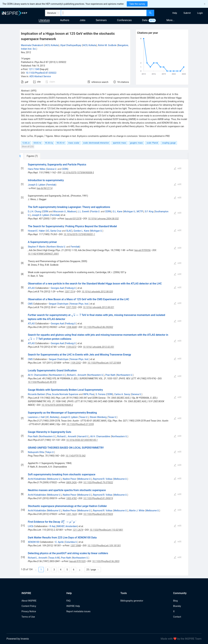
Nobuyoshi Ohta (36, 452)
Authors (65, 20)
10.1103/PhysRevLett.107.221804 (104, 363)
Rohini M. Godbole (107, 45)
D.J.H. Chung (34, 211)
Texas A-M (54, 558)
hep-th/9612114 (45, 188)
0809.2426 (71, 482)
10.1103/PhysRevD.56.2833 (106, 561)
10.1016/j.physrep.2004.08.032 (103, 219)
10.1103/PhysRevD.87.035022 (41, 73)
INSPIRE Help (73, 606)
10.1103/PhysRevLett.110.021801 (106, 530)
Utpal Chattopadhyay (71, 45)
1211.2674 (78, 530)
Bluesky (177, 606)
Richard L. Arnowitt (77, 375)
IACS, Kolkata (52, 45)
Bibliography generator (132, 601)
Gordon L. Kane (81, 231)
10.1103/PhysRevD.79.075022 (98, 482)
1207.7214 (70, 292)
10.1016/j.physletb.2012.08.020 (97, 292)
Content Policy (29, 606)
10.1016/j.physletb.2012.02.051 (98, 347)
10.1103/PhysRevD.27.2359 (80, 424)
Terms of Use (28, 617)
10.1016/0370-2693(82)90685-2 (57, 405)
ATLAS (31, 288)
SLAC (69, 231)
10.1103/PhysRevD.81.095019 (98, 498)
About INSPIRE (29, 601)
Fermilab (51, 185)
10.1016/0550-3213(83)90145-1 (82, 440)
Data (145, 20)
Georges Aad (57, 288)
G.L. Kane (117, 211)
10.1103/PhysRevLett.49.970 (42, 382)
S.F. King (149, 211)
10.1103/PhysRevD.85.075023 (98, 514)
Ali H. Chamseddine (38, 375)
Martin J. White (137, 511)
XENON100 (33, 542)
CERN (65, 169)
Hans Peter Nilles (36, 169)
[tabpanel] (104, 367)
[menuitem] (175, 13)
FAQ (68, 601)
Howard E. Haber (36, 231)
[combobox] (104, 13)
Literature (44, 20)
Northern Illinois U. (56, 247)
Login (200, 13)
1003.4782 (71, 498)
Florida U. (95, 211)
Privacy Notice (29, 611)
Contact (177, 617)
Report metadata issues (78, 611)
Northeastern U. (57, 375)
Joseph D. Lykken (37, 185)
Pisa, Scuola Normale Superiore (62, 394)
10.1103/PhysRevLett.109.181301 (104, 546)
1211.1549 (34, 69)
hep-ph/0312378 (73, 219)
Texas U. (84, 417)
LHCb (31, 526)
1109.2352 (76, 363)
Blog (175, 601)
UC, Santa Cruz (54, 231)
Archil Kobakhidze (37, 479)
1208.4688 (71, 327)
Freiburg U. (71, 288)
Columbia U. (71, 542)
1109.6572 (71, 347)
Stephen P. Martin (37, 247)
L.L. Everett (83, 211)
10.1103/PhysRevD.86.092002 (98, 327)
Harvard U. (83, 436)
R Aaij (52, 526)
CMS (30, 304)
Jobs (82, 20)
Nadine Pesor (70, 479)
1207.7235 (71, 307)
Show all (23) (28, 147)
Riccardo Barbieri (36, 394)
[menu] (182, 13)
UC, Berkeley (52, 417)
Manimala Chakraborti (32, 45)
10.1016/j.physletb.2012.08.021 (98, 307)
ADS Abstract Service (40, 76)
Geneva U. (52, 169)
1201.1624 (71, 514)
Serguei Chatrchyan (59, 304)
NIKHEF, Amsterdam (67, 526)
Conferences (124, 20)
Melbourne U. (54, 479)
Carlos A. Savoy (122, 394)
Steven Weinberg (98, 417)
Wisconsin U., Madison (65, 211)
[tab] (31, 156)
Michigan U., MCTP (133, 211)
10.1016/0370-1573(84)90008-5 (78, 173)
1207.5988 (76, 546)
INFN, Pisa (88, 394)
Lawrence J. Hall (36, 417)
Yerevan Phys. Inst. (79, 304)
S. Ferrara (100, 394)
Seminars (101, 20)
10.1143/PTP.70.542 (75, 456)
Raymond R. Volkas (103, 479)
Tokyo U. (50, 452)
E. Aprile (60, 542)
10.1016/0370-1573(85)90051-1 (79, 234)
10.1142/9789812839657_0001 (43, 254)
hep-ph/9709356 (143, 250)
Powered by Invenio (18, 639)
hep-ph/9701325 (78, 561)
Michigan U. (97, 231)
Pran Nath (110, 375)
